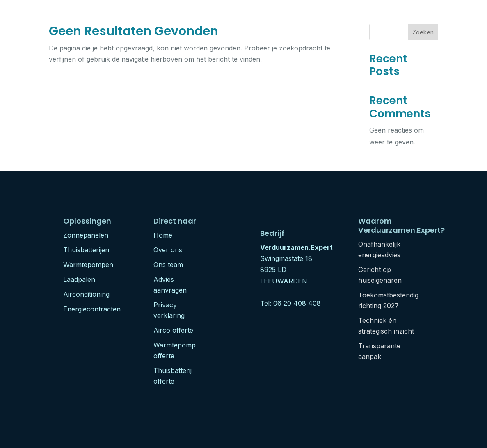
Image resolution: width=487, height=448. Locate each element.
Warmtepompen (88, 265)
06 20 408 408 (297, 303)
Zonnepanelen (86, 235)
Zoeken (423, 32)
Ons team (168, 265)
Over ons (168, 250)
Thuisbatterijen (86, 250)
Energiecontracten (92, 309)
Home (163, 235)
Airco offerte (173, 330)
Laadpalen (79, 279)
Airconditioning (86, 294)
